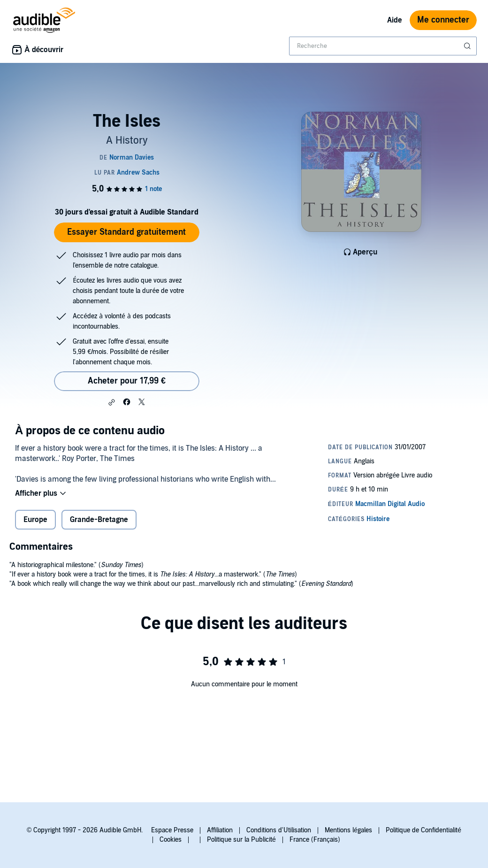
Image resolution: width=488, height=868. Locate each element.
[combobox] (383, 46)
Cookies (171, 840)
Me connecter (443, 20)
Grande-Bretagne (99, 520)
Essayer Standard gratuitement (126, 232)
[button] (112, 402)
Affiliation (220, 830)
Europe (35, 520)
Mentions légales (348, 830)
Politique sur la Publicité (241, 840)
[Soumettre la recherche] (468, 46)
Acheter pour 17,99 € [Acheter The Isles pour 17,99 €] (127, 381)
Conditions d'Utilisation (279, 830)
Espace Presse (172, 830)
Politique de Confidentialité (423, 830)
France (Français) (315, 840)
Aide (395, 20)
